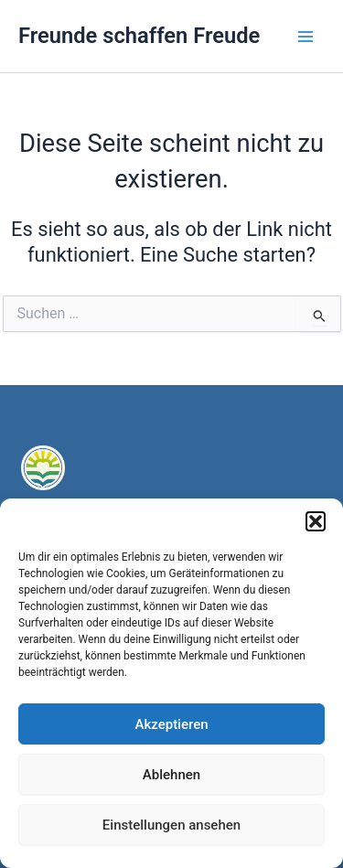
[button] (316, 521)
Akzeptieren (171, 724)
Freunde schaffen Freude (139, 36)
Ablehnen (171, 775)
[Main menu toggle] (305, 37)
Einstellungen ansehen (171, 825)
